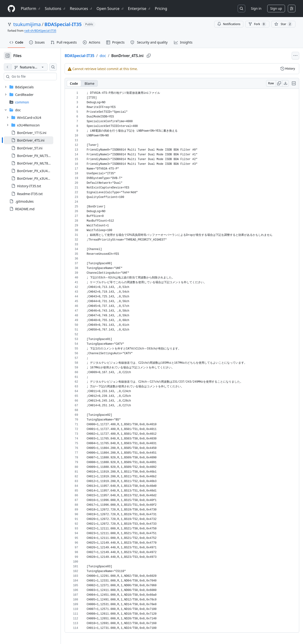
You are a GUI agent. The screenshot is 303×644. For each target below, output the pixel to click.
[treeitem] (36, 140)
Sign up (276, 8)
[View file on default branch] (8, 67)
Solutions (55, 9)
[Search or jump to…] (241, 9)
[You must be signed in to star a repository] (283, 24)
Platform (31, 9)
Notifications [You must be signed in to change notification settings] (229, 24)
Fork (257, 24)
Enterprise (140, 9)
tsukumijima (27, 24)
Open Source (110, 9)
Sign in (256, 8)
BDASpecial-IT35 (63, 24)
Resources (81, 9)
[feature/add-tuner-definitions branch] (37, 67)
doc (118, 56)
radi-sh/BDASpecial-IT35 (40, 31)
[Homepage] (11, 9)
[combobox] (40, 76)
